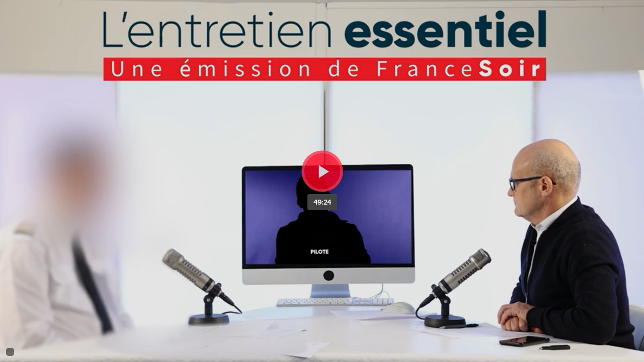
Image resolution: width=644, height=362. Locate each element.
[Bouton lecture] (322, 171)
